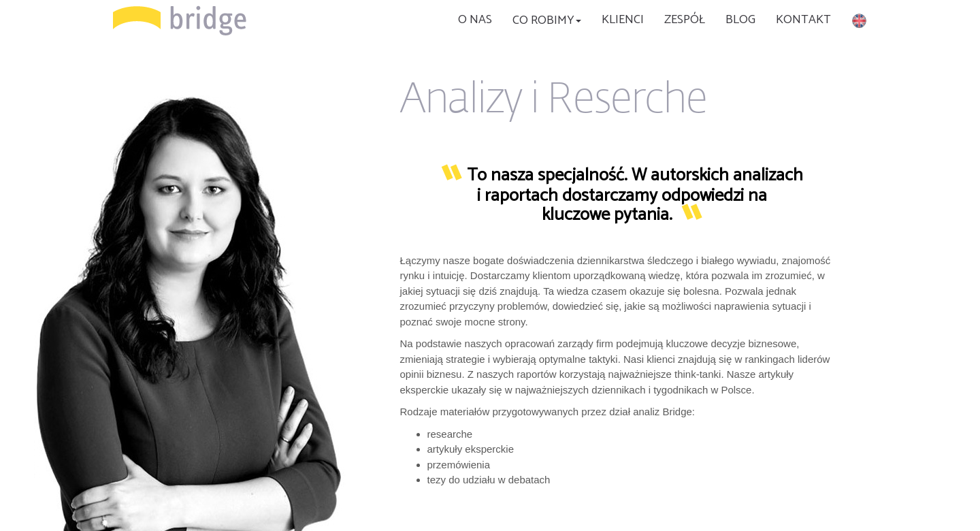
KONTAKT (803, 20)
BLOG (740, 20)
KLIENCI (623, 20)
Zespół (685, 20)
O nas (475, 20)
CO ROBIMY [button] (547, 20)
